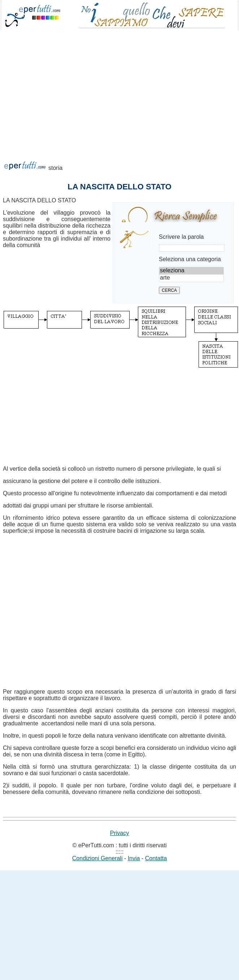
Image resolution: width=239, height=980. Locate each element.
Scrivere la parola (181, 237)
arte (191, 278)
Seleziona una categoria (190, 259)
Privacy (119, 833)
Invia (134, 858)
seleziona (191, 271)
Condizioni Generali (97, 858)
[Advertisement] (79, 116)
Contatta (156, 858)
